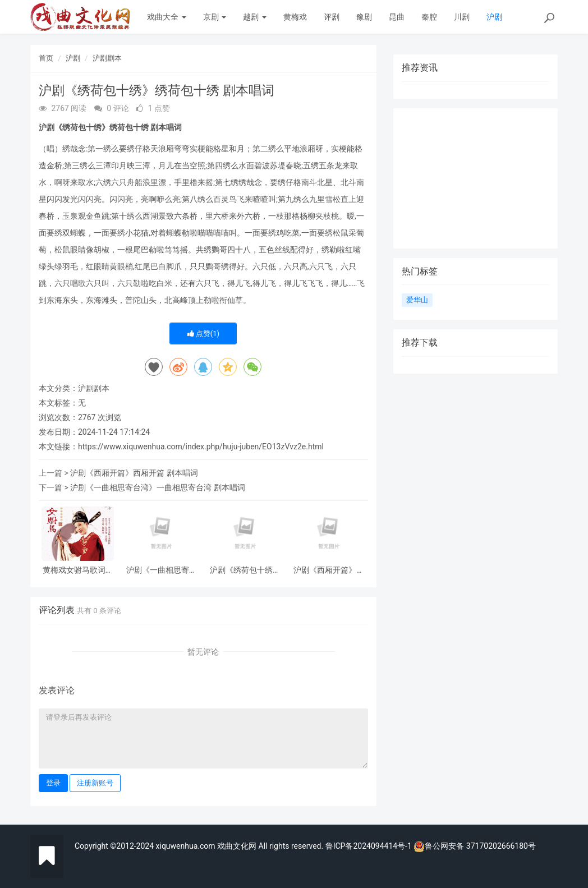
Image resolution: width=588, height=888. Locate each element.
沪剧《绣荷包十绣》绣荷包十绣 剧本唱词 (245, 570)
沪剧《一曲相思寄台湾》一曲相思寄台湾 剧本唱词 (157, 487)
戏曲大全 (166, 17)
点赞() (204, 333)
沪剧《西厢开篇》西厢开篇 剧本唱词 (134, 473)
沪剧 (494, 17)
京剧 (215, 17)
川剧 (462, 17)
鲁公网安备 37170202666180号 (475, 846)
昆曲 (397, 17)
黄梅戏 (295, 17)
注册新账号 (95, 783)
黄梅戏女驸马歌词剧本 (78, 570)
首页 (46, 58)
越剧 (254, 17)
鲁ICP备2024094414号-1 (370, 846)
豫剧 (364, 17)
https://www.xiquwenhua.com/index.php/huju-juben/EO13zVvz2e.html (201, 447)
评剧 (332, 17)
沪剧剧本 (107, 58)
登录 (53, 783)
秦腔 (429, 17)
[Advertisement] (476, 178)
